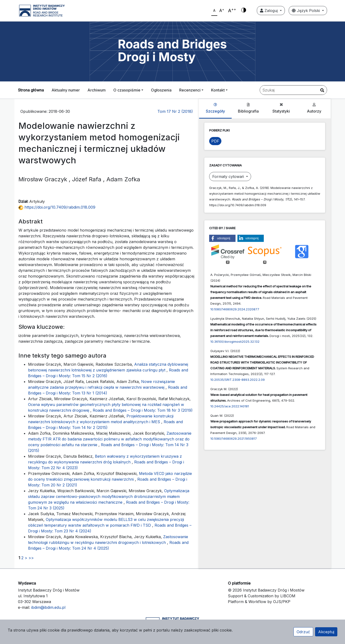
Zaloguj (269, 11)
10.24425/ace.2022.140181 (230, 406)
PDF (215, 141)
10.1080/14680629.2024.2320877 (235, 309)
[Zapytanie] (293, 90)
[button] (222, 238)
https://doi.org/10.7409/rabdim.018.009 (57, 207)
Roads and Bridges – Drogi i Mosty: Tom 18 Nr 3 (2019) (143, 410)
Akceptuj (326, 632)
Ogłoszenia (161, 90)
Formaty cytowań (229, 177)
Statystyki (281, 108)
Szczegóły (215, 108)
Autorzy (314, 108)
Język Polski (306, 11)
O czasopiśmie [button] (127, 90)
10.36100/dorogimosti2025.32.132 (235, 342)
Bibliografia (248, 108)
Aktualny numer (66, 90)
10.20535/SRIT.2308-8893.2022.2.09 (238, 380)
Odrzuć (303, 632)
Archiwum (97, 90)
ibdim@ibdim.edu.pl (48, 607)
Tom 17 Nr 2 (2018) (175, 111)
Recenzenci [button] (190, 90)
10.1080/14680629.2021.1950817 (234, 439)
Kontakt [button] (218, 90)
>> (31, 558)
